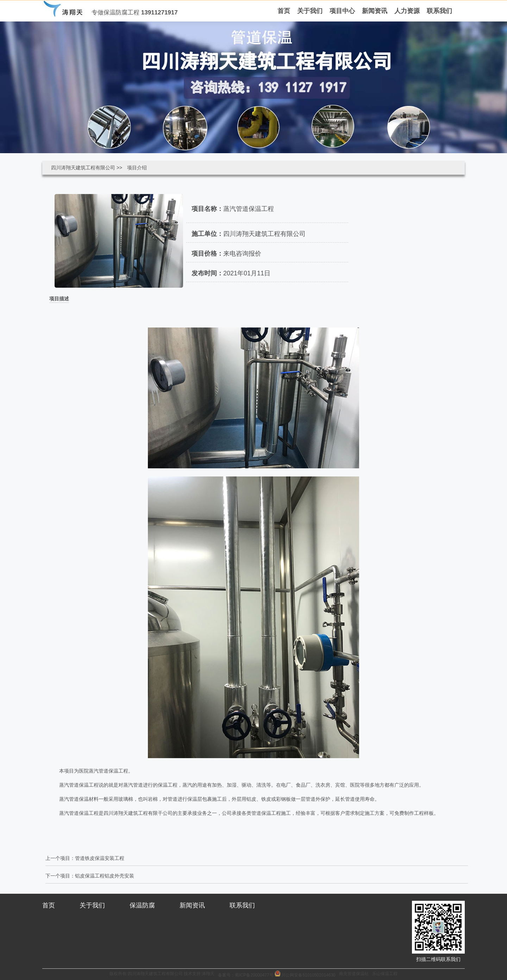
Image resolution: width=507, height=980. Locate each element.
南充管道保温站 (354, 974)
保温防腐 (142, 905)
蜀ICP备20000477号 (255, 975)
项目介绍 (137, 168)
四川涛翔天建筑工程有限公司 (83, 168)
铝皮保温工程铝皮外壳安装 (105, 876)
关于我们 (92, 905)
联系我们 (242, 905)
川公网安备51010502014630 (308, 975)
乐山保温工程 (385, 974)
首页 (49, 905)
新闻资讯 (192, 905)
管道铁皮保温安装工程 (100, 858)
